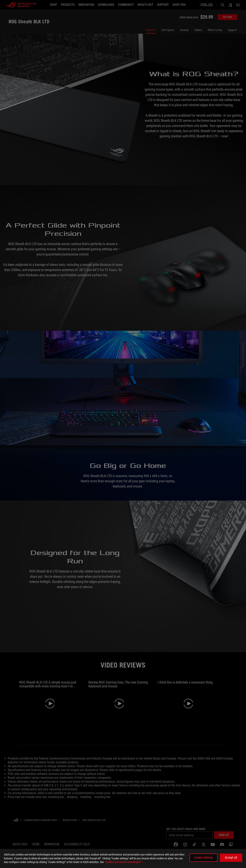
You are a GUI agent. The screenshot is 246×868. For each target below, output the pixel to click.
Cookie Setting (204, 858)
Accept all (231, 858)
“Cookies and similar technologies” (123, 862)
